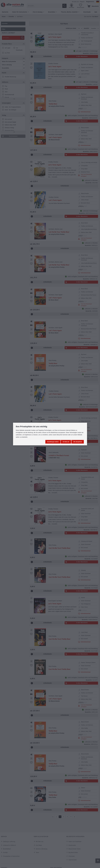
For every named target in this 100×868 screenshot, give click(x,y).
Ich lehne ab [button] (66, 442)
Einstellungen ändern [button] (53, 442)
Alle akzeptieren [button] (78, 442)
